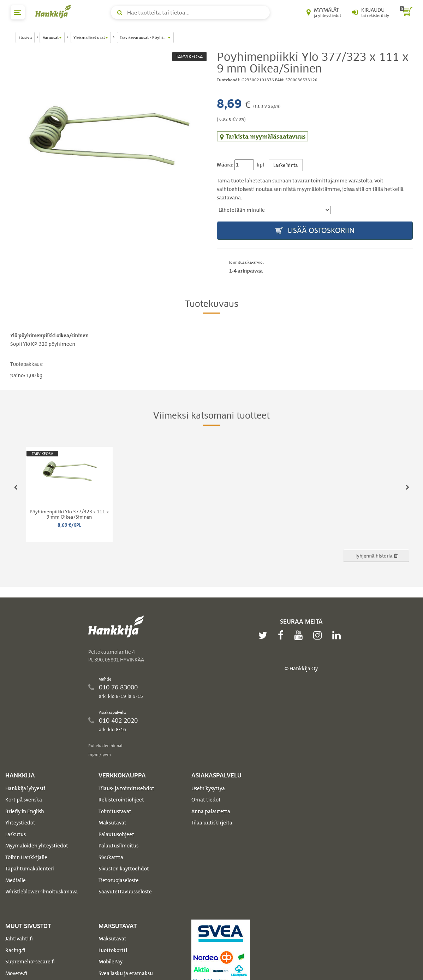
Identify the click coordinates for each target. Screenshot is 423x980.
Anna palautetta (211, 811)
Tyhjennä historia (376, 556)
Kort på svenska (24, 800)
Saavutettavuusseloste (125, 892)
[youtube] (300, 635)
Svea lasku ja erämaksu (126, 973)
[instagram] (319, 635)
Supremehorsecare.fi (30, 962)
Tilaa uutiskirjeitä (212, 823)
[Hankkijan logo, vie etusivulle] (55, 11)
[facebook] (282, 635)
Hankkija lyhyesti (25, 788)
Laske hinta (286, 165)
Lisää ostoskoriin (315, 231)
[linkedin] (338, 635)
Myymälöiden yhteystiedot (37, 846)
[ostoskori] (406, 12)
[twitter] (264, 635)
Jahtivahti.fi (19, 939)
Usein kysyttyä (208, 788)
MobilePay (111, 962)
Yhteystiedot (20, 823)
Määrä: (225, 165)
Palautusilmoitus (118, 846)
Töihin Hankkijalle (26, 857)
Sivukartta (111, 857)
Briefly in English (25, 811)
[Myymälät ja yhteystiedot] (324, 12)
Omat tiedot (206, 800)
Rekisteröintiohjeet (121, 800)
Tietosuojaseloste (119, 880)
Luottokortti (113, 950)
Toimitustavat (115, 811)
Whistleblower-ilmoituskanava (41, 892)
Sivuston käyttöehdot (124, 869)
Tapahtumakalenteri (30, 869)
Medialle (16, 880)
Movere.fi (16, 973)
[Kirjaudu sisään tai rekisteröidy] (370, 12)
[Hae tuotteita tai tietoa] (190, 12)
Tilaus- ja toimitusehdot (126, 788)
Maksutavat (112, 823)
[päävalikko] (18, 12)
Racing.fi (15, 950)
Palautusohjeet (116, 834)
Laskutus (16, 834)
